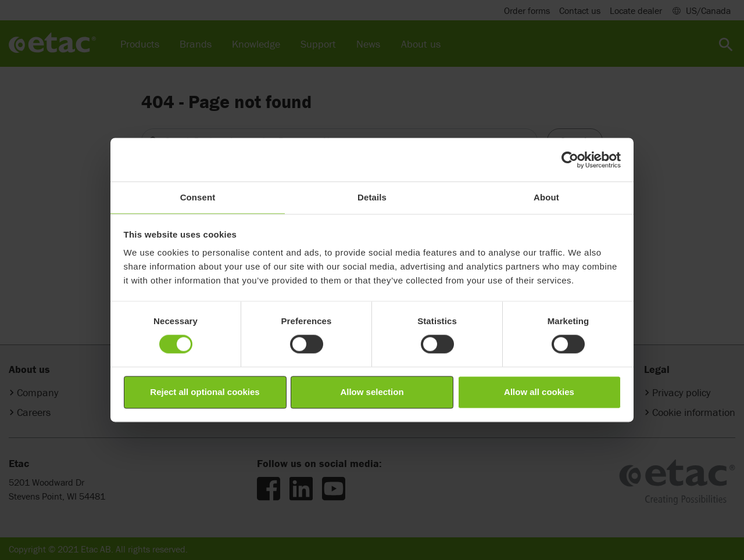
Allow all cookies (539, 392)
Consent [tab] (198, 197)
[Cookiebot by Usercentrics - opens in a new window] (570, 160)
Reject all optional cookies (205, 392)
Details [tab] (372, 197)
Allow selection (372, 392)
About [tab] (546, 197)
